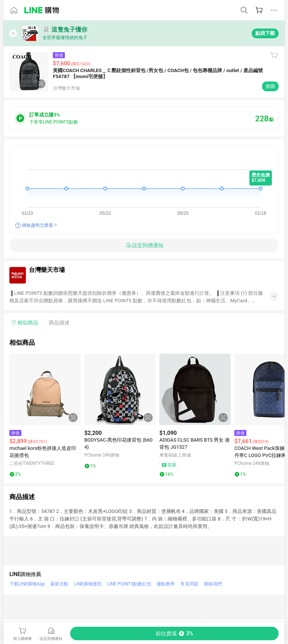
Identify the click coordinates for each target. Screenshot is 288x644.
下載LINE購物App (27, 584)
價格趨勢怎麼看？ (40, 225)
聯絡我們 (213, 584)
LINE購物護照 (88, 584)
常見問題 (189, 584)
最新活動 (59, 584)
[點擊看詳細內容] (45, 389)
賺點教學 (166, 584)
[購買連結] (174, 633)
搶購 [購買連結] (270, 86)
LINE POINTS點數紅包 (129, 584)
